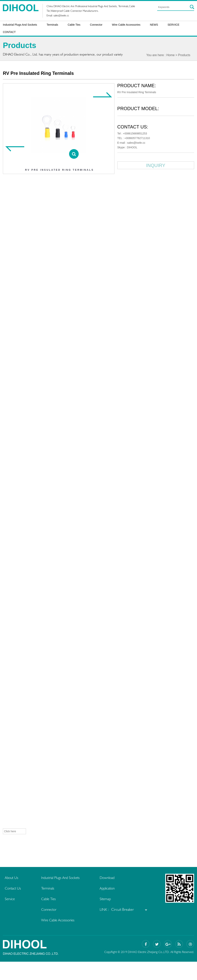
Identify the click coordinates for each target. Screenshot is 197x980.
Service (10, 899)
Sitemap (109, 899)
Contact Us (13, 888)
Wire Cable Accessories (126, 25)
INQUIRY (156, 165)
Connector (96, 25)
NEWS (154, 25)
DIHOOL (133, 147)
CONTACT (9, 32)
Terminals (52, 25)
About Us (12, 878)
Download (111, 878)
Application (111, 888)
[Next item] (103, 95)
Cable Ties (74, 25)
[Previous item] (15, 149)
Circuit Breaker (126, 909)
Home (171, 55)
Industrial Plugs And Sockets (20, 25)
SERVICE (173, 25)
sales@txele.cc (61, 15)
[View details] (74, 154)
